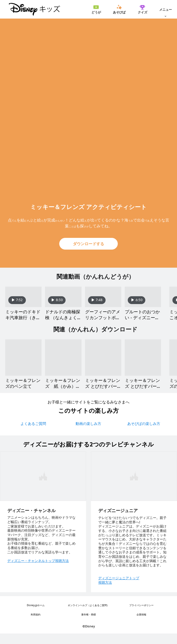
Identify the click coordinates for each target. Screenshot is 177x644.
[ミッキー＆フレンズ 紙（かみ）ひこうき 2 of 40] (63, 368)
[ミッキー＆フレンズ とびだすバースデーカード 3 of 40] (103, 368)
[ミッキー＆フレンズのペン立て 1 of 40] (23, 368)
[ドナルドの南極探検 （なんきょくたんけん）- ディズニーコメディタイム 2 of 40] (63, 302)
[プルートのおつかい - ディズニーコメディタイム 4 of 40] (143, 302)
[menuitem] (96, 9)
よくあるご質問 (33, 434)
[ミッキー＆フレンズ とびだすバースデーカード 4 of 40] (143, 368)
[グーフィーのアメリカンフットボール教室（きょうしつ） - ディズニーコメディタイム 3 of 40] (103, 302)
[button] (88, 244)
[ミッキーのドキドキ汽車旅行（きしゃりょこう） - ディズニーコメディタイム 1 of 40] (23, 302)
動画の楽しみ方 (88, 434)
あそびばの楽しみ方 (144, 434)
